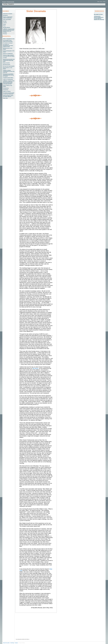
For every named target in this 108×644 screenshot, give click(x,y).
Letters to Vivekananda (8, 79)
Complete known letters (8, 78)
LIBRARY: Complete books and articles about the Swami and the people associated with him (9, 82)
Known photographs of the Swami (9, 51)
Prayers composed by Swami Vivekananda (8, 17)
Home (98, 2)
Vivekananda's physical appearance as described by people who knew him (99, 18)
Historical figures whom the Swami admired (8, 96)
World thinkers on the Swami (8, 68)
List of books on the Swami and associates (8, 41)
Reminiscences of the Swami (8, 49)
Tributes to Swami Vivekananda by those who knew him (9, 71)
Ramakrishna (6, 88)
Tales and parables (7, 20)
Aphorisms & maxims (8, 14)
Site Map (12, 643)
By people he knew (98, 14)
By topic (5, 21)
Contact (104, 2)
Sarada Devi (6, 90)
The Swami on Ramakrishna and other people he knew (8, 46)
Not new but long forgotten (9, 66)
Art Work (5, 58)
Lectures (5, 23)
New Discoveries (7, 65)
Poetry (4, 24)
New (101, 2)
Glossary (5, 34)
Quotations (5, 15)
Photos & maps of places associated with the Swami (9, 56)
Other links (5, 98)
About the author (6, 643)
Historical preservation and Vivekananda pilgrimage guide (9, 60)
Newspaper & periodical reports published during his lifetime (8, 75)
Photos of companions (8, 53)
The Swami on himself (8, 43)
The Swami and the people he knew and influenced (9, 93)
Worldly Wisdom (7, 27)
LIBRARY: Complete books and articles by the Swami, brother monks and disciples (9, 31)
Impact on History (7, 91)
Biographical (11, 4)
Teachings (5, 4)
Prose (4, 26)
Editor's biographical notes (9, 39)
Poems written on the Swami (8, 86)
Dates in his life (6, 63)
